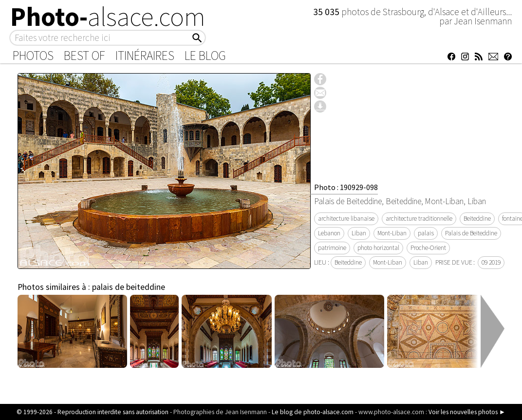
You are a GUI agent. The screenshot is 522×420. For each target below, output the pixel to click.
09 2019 (491, 262)
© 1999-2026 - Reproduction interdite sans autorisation (93, 412)
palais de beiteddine (129, 287)
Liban (359, 233)
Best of (84, 56)
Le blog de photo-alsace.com (313, 412)
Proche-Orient (428, 248)
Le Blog (205, 56)
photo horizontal (378, 248)
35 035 (327, 12)
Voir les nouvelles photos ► (467, 412)
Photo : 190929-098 (346, 187)
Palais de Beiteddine (471, 233)
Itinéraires (145, 56)
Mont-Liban (392, 233)
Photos (33, 56)
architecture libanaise (346, 219)
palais (426, 233)
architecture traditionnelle (419, 219)
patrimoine (332, 248)
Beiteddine (477, 219)
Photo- (108, 17)
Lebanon (329, 233)
